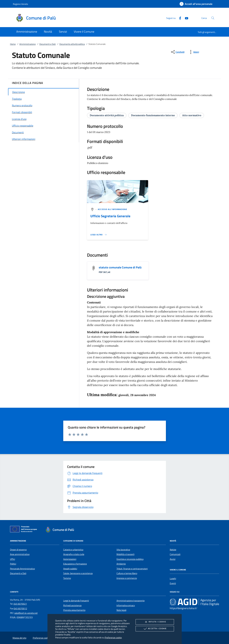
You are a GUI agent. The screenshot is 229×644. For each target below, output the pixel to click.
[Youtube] (185, 18)
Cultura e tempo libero (127, 573)
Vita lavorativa (123, 550)
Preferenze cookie (113, 637)
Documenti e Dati (48, 44)
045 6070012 (20, 608)
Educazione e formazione (75, 564)
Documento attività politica (72, 44)
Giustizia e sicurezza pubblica (130, 559)
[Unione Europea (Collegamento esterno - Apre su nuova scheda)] (24, 530)
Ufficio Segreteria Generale (110, 216)
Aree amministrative (20, 554)
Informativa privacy (126, 605)
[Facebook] (179, 18)
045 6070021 (20, 604)
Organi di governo (18, 550)
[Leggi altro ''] (99, 235)
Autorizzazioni (70, 559)
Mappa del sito (19, 638)
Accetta (155, 629)
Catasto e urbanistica (73, 550)
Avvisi (173, 559)
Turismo (67, 578)
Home (13, 44)
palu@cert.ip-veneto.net (26, 613)
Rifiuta (155, 622)
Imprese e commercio (127, 578)
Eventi (173, 583)
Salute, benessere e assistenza (78, 573)
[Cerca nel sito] (213, 18)
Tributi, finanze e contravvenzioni (132, 569)
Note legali (121, 610)
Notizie (173, 550)
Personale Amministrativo (22, 569)
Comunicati (175, 554)
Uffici (13, 559)
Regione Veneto (20, 4)
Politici (13, 564)
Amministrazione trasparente (131, 601)
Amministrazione (28, 44)
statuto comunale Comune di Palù (120, 267)
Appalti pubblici (70, 569)
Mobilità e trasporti (125, 554)
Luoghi (173, 578)
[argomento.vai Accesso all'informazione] (112, 209)
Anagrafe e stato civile (74, 554)
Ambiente (121, 564)
